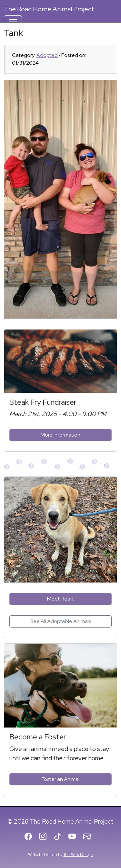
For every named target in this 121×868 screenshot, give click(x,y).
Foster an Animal (60, 779)
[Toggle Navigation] (13, 22)
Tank (14, 33)
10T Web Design (78, 855)
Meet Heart (60, 599)
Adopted (47, 55)
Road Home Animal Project (49, 9)
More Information (60, 435)
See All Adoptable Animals (61, 621)
